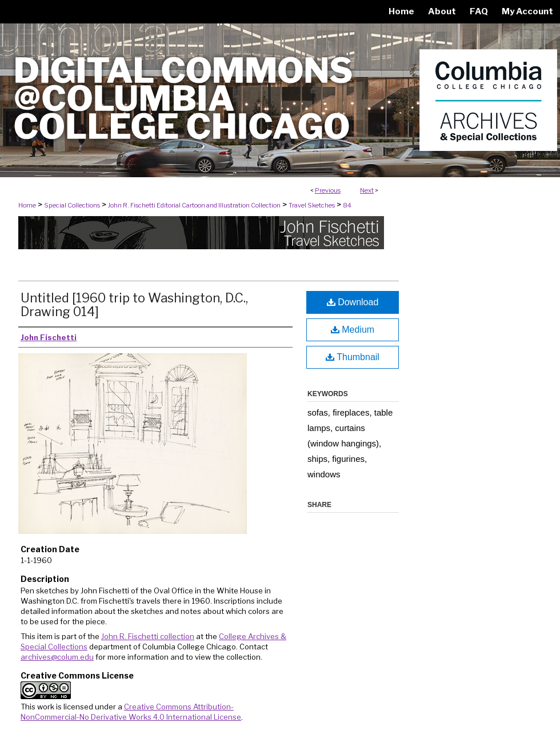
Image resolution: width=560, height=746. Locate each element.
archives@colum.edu (57, 657)
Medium (353, 330)
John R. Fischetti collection (148, 636)
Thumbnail (353, 357)
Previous (328, 190)
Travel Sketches (312, 205)
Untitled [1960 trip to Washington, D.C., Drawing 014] (134, 305)
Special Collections (72, 205)
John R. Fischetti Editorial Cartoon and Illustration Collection (194, 205)
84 (347, 205)
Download (353, 302)
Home (27, 205)
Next (367, 190)
